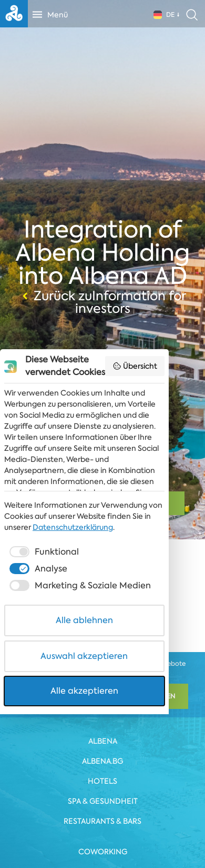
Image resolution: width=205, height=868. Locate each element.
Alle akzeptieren (103, 845)
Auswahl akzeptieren (102, 810)
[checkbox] (43, 706)
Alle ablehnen (103, 774)
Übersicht (172, 497)
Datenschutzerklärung (44, 681)
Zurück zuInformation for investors (103, 302)
